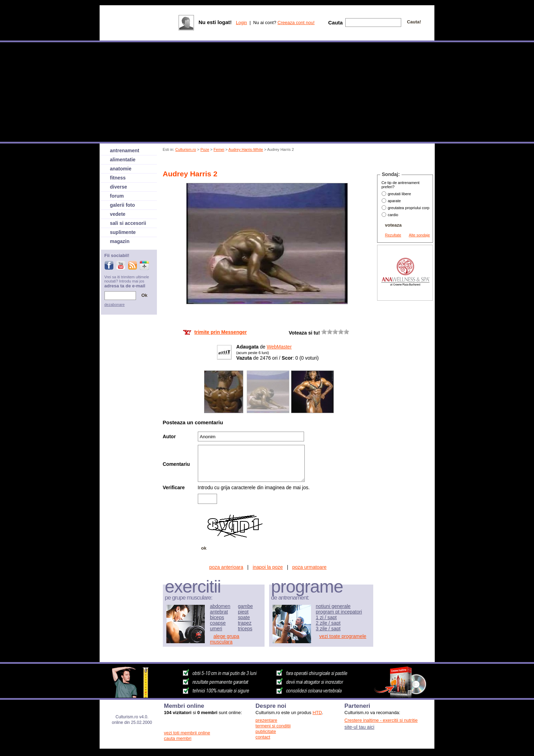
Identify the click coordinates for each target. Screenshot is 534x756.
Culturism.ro (186, 149)
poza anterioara (226, 567)
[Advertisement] (290, 162)
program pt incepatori (339, 612)
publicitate (266, 731)
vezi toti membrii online (187, 733)
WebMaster (279, 347)
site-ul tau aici (360, 727)
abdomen (220, 606)
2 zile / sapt (328, 623)
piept (243, 612)
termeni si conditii (273, 726)
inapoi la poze (268, 567)
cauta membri (178, 738)
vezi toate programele (343, 636)
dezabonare (115, 304)
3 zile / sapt (328, 629)
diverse (119, 187)
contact (263, 737)
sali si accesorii (128, 223)
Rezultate (393, 235)
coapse (218, 623)
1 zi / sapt (326, 617)
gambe (246, 606)
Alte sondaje (420, 235)
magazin (120, 241)
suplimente (123, 232)
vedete (118, 214)
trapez (245, 623)
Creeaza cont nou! (296, 23)
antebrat (219, 612)
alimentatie (123, 160)
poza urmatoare (309, 567)
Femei (219, 149)
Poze (205, 149)
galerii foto (123, 205)
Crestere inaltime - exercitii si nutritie (381, 720)
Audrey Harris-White (246, 149)
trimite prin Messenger (221, 332)
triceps (245, 629)
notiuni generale (333, 606)
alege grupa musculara (225, 639)
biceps (217, 617)
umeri (216, 629)
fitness (118, 178)
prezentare (266, 720)
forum (117, 196)
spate (244, 617)
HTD (317, 713)
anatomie (121, 169)
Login (241, 23)
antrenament (125, 151)
